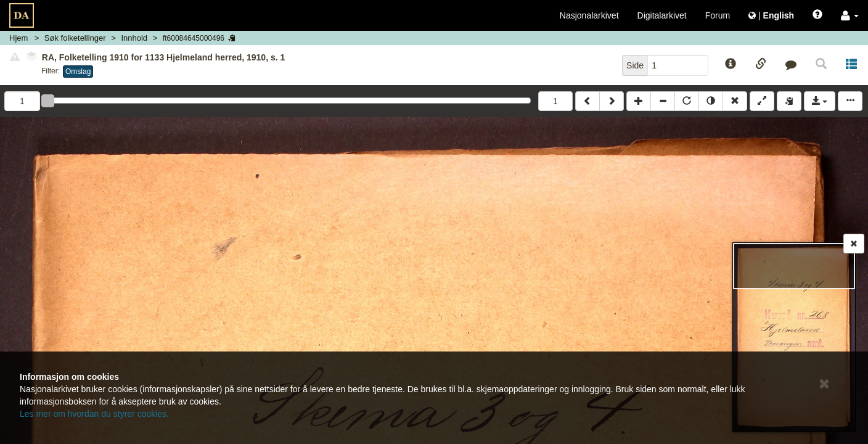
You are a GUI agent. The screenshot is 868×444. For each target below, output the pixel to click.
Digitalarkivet (662, 15)
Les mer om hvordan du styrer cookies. (94, 414)
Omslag (78, 72)
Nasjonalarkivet (589, 15)
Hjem (18, 38)
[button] (850, 15)
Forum (718, 15)
